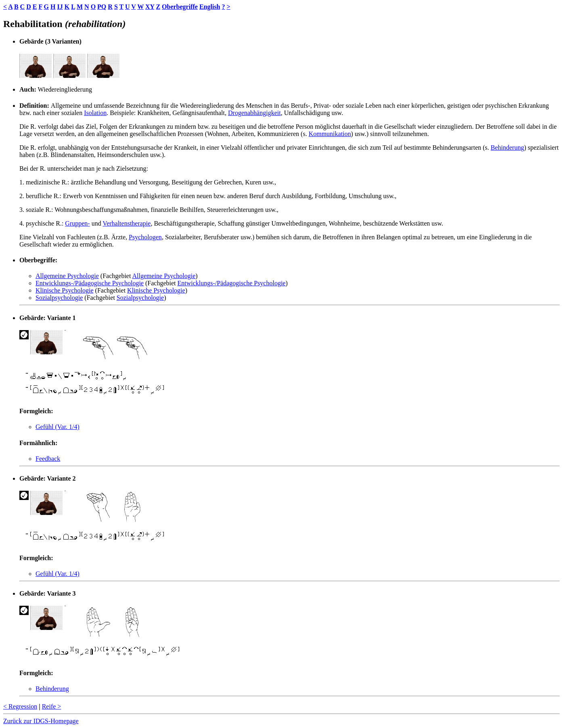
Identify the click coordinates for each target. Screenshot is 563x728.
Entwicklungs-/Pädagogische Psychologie (90, 283)
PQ (102, 7)
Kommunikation (330, 134)
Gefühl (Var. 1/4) (58, 427)
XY (150, 7)
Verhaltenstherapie (127, 223)
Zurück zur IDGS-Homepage (41, 721)
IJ (60, 7)
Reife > (52, 706)
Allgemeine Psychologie (67, 276)
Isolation (95, 113)
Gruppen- (77, 223)
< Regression (20, 706)
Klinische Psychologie (65, 290)
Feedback (48, 459)
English (210, 7)
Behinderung (508, 147)
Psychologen (145, 237)
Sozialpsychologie (59, 298)
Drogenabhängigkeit (254, 113)
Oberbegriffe (180, 7)
